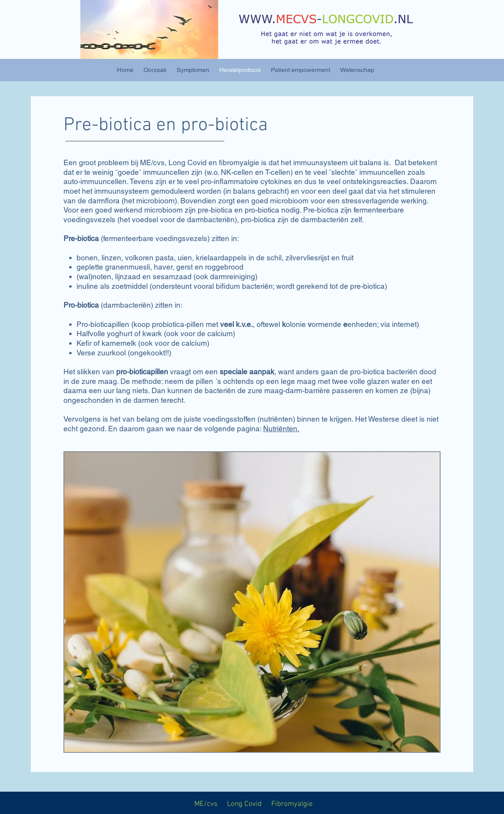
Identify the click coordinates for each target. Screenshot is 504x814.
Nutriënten (280, 429)
